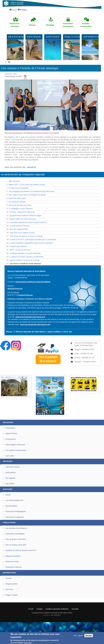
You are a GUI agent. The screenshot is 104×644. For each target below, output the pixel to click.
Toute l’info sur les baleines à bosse (22, 233)
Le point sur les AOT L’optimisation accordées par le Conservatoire (33, 240)
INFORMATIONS (91, 37)
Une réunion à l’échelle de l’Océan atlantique (25, 264)
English (13, 10)
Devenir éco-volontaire (15, 25)
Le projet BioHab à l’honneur (20, 226)
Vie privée (75, 609)
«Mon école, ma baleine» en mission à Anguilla (26, 236)
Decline (89, 636)
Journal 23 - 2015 (11, 74)
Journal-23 (31, 167)
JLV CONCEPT (56, 615)
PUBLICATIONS (72, 37)
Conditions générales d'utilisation (57, 609)
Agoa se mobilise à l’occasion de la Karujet (25, 260)
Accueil (31, 609)
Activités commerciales (86, 25)
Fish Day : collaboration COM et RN (22, 212)
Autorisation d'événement (68, 25)
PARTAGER (53, 37)
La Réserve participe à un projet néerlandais (25, 253)
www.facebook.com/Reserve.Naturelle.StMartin (33, 282)
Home (9, 62)
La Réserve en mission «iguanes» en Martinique (26, 257)
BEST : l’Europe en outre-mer (20, 250)
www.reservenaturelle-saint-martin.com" (35, 324)
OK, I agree (78, 636)
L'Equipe (40, 609)
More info (28, 643)
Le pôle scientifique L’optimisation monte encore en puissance (31, 243)
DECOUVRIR (16, 37)
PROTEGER (34, 37)
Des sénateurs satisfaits (17, 202)
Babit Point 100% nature (17, 198)
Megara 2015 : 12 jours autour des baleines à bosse (27, 185)
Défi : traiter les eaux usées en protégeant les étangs (27, 195)
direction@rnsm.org (15, 289)
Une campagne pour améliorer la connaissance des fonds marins (32, 191)
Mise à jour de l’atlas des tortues (20, 205)
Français (22, 10)
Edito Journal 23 (15, 181)
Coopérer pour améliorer (18, 246)
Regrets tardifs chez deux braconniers (23, 219)
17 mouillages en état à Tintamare (21, 209)
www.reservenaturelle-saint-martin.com (30, 317)
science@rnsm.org (25, 295)
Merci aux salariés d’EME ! (19, 229)
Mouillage (50, 25)
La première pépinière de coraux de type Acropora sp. (28, 222)
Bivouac (32, 25)
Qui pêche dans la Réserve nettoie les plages (25, 216)
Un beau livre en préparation (19, 188)
